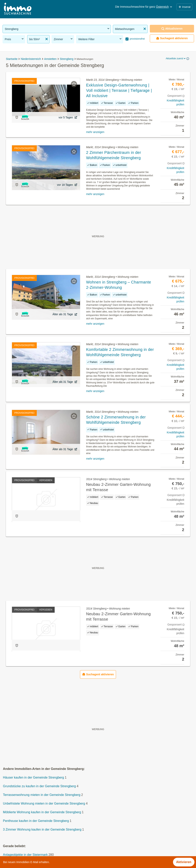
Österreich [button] (164, 7)
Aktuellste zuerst (176, 59)
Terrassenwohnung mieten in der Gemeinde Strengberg (42, 795)
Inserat (184, 7)
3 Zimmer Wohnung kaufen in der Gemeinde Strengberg (42, 829)
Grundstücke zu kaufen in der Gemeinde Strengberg (39, 786)
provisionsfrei (137, 39)
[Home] (18, 9)
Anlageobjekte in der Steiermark (25, 855)
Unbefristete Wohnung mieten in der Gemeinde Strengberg (44, 803)
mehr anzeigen (95, 132)
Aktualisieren (172, 29)
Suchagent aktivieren (172, 38)
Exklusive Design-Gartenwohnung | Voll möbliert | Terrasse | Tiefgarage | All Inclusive (119, 90)
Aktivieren (184, 862)
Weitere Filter (100, 39)
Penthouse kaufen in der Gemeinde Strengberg (36, 821)
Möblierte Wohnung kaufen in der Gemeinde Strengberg (42, 812)
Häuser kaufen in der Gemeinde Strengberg (33, 777)
